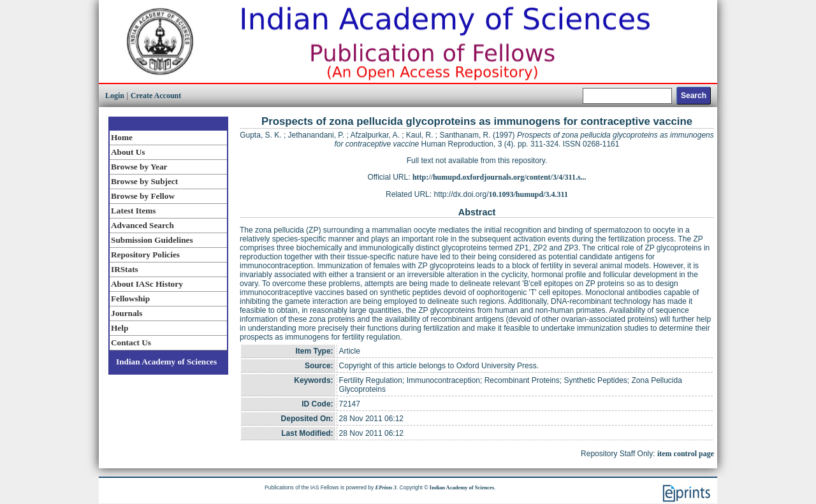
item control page (686, 454)
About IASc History (147, 284)
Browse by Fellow (143, 196)
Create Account (156, 96)
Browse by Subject (144, 181)
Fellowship (130, 299)
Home (122, 137)
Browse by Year (139, 167)
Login (115, 96)
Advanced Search (142, 225)
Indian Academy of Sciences (166, 362)
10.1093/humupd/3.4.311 (528, 194)
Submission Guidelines (152, 240)
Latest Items (133, 211)
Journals (127, 313)
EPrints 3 (386, 487)
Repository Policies (145, 255)
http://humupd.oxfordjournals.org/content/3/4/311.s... (499, 177)
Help (120, 328)
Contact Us (131, 342)
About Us (128, 152)
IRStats (125, 269)
